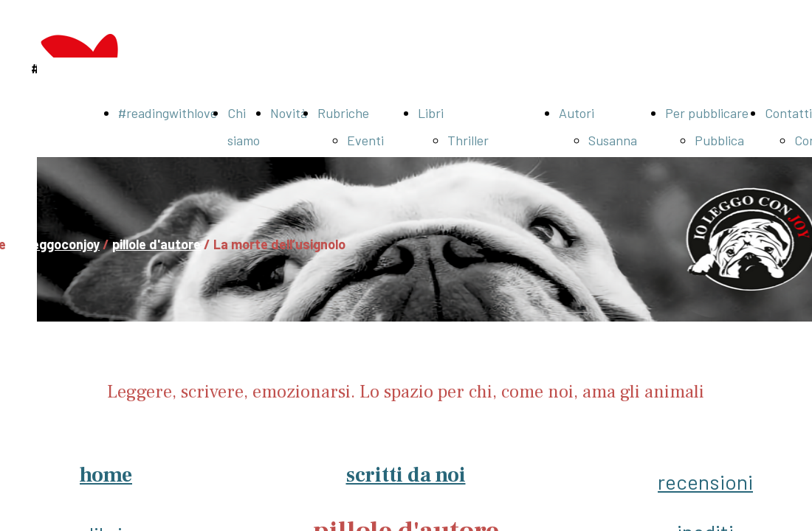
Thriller (468, 140)
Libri (431, 113)
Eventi (365, 140)
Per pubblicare (707, 113)
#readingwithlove (168, 113)
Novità (289, 113)
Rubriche (343, 113)
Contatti (788, 113)
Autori (577, 113)
